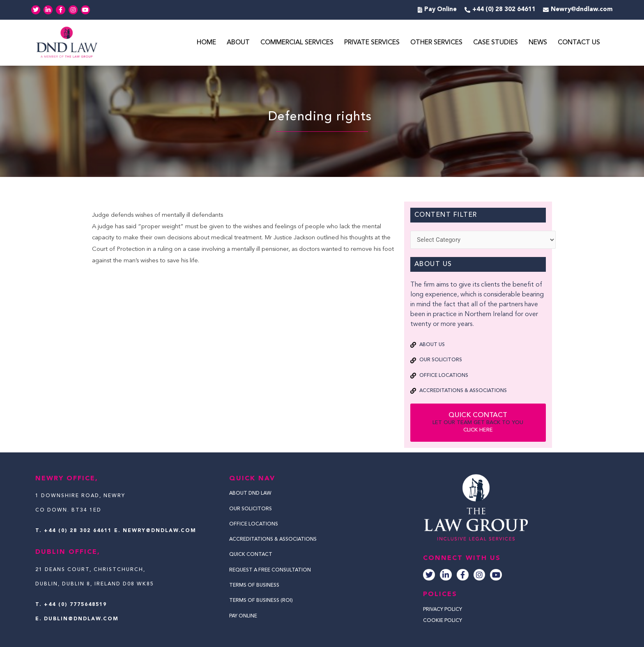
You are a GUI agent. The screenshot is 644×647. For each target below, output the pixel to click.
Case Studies (496, 43)
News (538, 43)
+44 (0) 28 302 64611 (78, 531)
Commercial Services (297, 43)
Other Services (436, 43)
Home (206, 43)
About (238, 43)
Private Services (372, 43)
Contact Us (579, 43)
